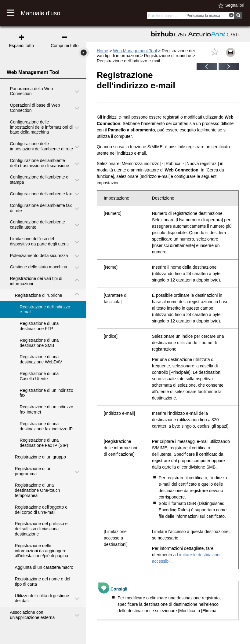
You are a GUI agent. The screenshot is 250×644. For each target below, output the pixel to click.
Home (102, 51)
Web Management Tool (135, 51)
